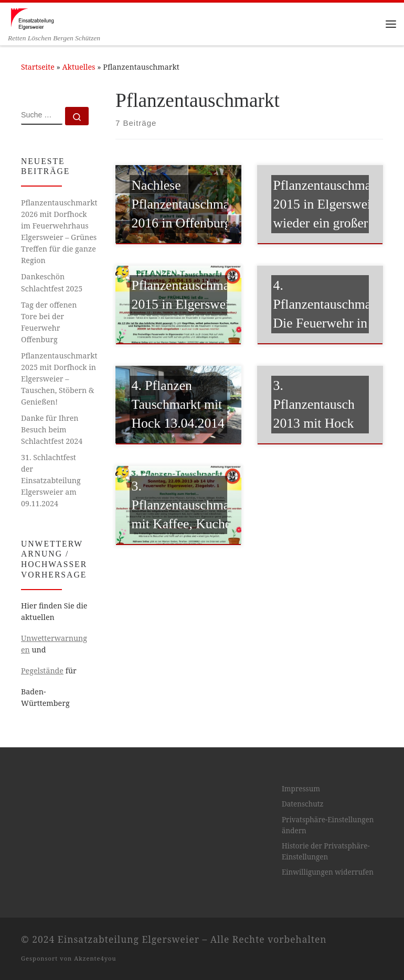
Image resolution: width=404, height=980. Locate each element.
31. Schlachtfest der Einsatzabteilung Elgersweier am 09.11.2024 (51, 480)
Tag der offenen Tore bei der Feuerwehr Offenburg (49, 322)
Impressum (301, 789)
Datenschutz (303, 804)
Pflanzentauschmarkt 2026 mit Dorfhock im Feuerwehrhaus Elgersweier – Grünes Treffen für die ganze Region (59, 231)
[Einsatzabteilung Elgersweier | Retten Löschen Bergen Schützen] (32, 18)
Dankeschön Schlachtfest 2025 (52, 282)
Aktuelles (79, 67)
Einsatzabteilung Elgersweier (129, 939)
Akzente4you (95, 958)
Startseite (38, 67)
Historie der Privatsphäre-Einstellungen (326, 851)
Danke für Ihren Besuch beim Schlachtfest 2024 (52, 429)
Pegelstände (42, 671)
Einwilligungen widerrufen (328, 872)
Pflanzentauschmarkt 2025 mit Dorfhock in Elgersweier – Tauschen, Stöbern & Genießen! (59, 379)
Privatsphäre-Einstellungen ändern (328, 825)
